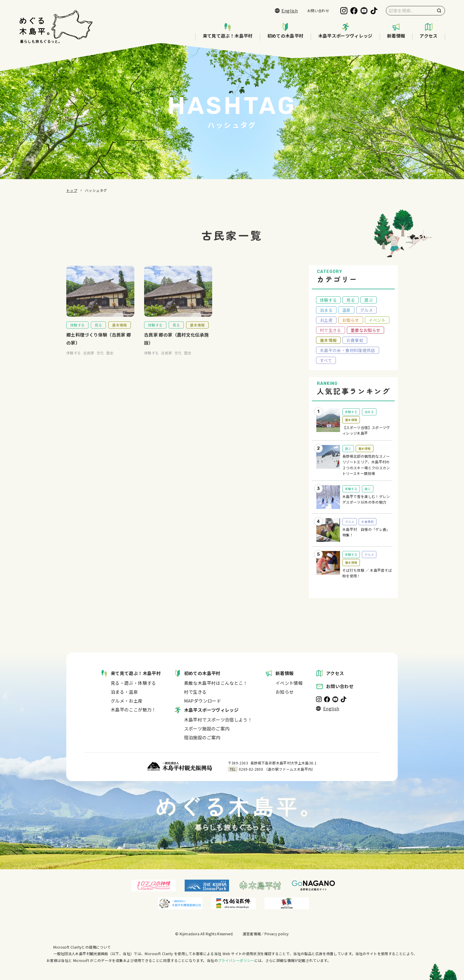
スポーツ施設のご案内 (207, 728)
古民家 (89, 358)
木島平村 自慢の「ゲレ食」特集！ (366, 532)
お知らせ (351, 320)
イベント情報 (289, 683)
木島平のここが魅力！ (133, 710)
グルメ (366, 310)
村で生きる (331, 330)
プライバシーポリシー (236, 960)
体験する (77, 330)
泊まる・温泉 (124, 692)
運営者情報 (252, 934)
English (286, 11)
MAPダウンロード (203, 701)
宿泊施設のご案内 (202, 737)
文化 (100, 358)
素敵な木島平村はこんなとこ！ (216, 683)
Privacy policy (277, 934)
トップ (72, 190)
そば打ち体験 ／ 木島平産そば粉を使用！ (367, 573)
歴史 (110, 358)
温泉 (346, 310)
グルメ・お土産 (127, 701)
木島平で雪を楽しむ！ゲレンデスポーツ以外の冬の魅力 (366, 499)
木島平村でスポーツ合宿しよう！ (218, 720)
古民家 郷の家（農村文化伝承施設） (176, 344)
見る (98, 330)
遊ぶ (369, 300)
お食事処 (355, 340)
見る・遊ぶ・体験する (133, 683)
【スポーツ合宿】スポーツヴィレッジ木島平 (366, 430)
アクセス (428, 31)
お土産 (326, 320)
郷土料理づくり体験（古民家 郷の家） (99, 344)
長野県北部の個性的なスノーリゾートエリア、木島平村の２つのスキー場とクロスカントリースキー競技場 (366, 465)
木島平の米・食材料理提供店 (348, 350)
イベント (377, 320)
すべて (326, 360)
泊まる (326, 310)
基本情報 (119, 330)
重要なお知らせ (366, 330)
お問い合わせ (318, 11)
